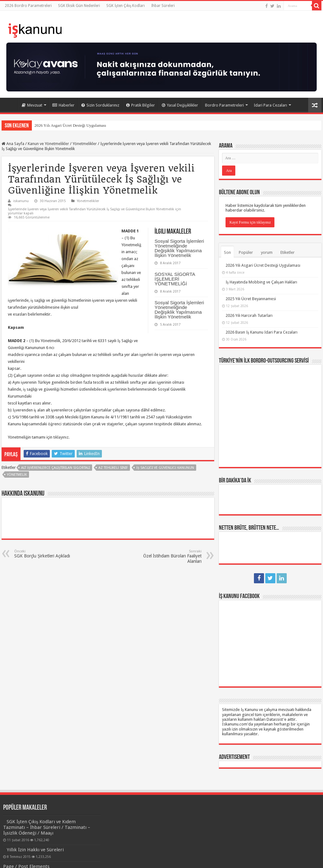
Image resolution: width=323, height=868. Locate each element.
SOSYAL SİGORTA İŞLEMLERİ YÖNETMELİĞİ (175, 279)
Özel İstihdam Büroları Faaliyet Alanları (169, 556)
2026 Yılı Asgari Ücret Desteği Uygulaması (70, 125)
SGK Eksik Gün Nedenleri (79, 6)
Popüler (246, 252)
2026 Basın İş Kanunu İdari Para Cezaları (261, 332)
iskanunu (21, 201)
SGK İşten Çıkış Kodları (126, 6)
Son (227, 252)
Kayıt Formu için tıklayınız (250, 222)
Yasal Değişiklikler (180, 105)
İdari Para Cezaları (270, 105)
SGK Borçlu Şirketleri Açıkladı (47, 554)
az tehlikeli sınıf (113, 468)
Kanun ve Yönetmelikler (48, 144)
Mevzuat (32, 105)
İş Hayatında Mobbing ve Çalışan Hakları (261, 282)
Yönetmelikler (85, 144)
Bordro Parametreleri (224, 105)
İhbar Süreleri (163, 6)
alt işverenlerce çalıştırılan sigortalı (56, 468)
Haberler (63, 105)
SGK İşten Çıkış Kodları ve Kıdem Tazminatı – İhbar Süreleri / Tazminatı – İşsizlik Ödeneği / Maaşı (47, 827)
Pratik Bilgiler (141, 105)
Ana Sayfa (10, 104)
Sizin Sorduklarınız (100, 105)
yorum (267, 252)
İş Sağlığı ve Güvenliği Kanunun (165, 468)
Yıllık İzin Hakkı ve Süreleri (35, 850)
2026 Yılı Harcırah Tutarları (249, 315)
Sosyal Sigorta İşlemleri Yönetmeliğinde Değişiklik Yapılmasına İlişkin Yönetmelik (179, 248)
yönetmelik (17, 475)
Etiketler (288, 252)
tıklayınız (61, 437)
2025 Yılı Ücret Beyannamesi (251, 299)
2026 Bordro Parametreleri (28, 6)
